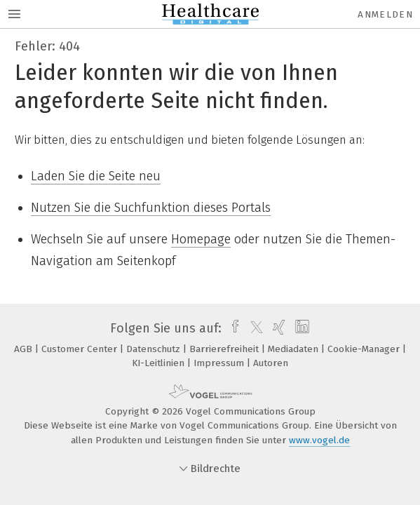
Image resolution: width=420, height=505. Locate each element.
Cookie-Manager (365, 349)
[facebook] (232, 328)
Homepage (201, 239)
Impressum (220, 363)
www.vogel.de (319, 440)
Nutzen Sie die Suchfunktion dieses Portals (151, 208)
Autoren (271, 363)
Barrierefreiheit (225, 349)
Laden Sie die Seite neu (96, 176)
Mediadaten (294, 349)
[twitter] (253, 328)
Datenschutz (155, 349)
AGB (25, 349)
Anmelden (385, 14)
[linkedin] (300, 328)
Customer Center (81, 349)
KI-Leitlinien (160, 363)
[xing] (277, 328)
